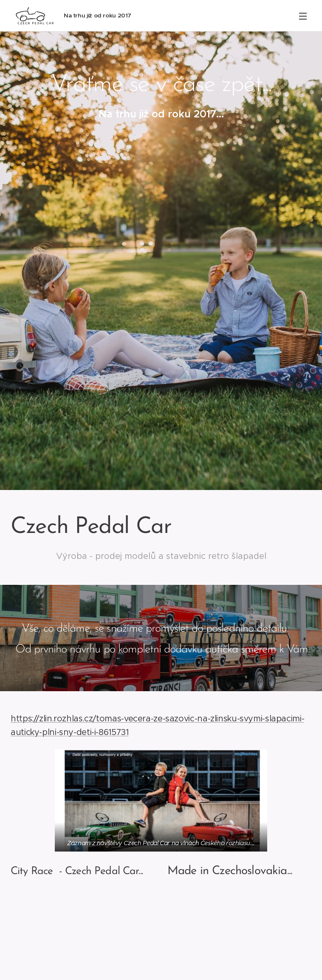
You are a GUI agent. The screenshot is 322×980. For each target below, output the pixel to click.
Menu (303, 16)
